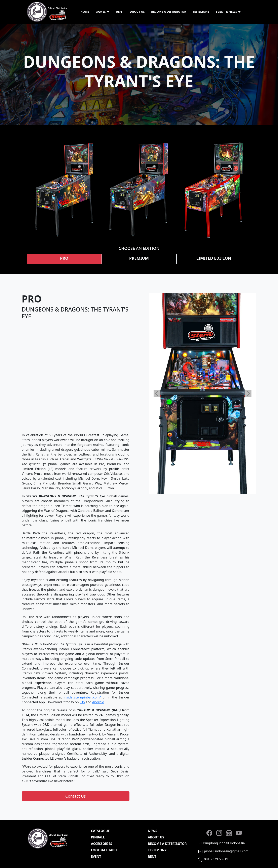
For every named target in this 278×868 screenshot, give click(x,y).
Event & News (228, 12)
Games (103, 12)
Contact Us (76, 796)
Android (98, 702)
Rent (120, 12)
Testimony (201, 12)
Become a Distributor (169, 12)
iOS (82, 702)
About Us (137, 12)
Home (85, 12)
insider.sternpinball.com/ (82, 697)
